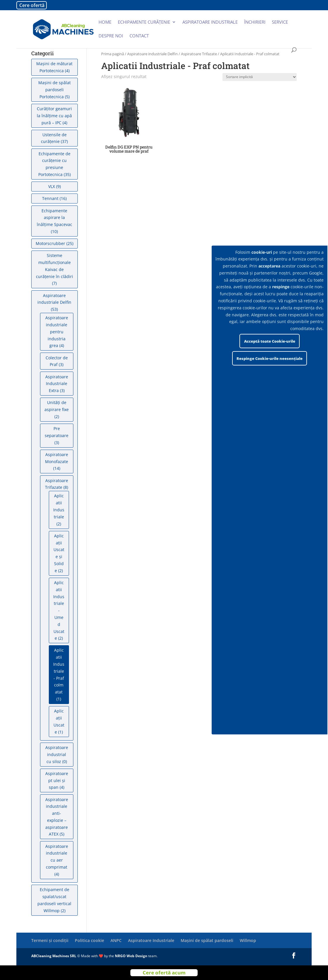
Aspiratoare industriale (210, 22)
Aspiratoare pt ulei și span (57, 780)
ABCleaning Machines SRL (54, 956)
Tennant (50, 198)
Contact (139, 36)
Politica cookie (89, 940)
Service (280, 22)
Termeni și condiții (50, 940)
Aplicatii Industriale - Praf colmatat (59, 671)
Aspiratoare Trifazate (199, 54)
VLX (52, 186)
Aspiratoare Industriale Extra (57, 384)
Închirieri (255, 22)
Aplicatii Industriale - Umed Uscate (59, 610)
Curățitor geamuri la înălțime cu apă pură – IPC (54, 116)
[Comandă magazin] (260, 77)
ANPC (116, 940)
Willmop (248, 940)
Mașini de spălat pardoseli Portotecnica (55, 90)
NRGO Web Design (131, 956)
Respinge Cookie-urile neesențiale (270, 358)
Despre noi (111, 36)
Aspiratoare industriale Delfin (152, 54)
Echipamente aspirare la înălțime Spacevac (55, 218)
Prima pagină (113, 54)
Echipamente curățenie (144, 22)
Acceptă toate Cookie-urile (270, 341)
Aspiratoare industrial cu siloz (57, 754)
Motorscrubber (50, 243)
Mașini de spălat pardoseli (207, 940)
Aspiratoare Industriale (151, 940)
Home (105, 22)
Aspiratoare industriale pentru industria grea (57, 332)
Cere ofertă (32, 5)
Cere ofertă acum (164, 973)
